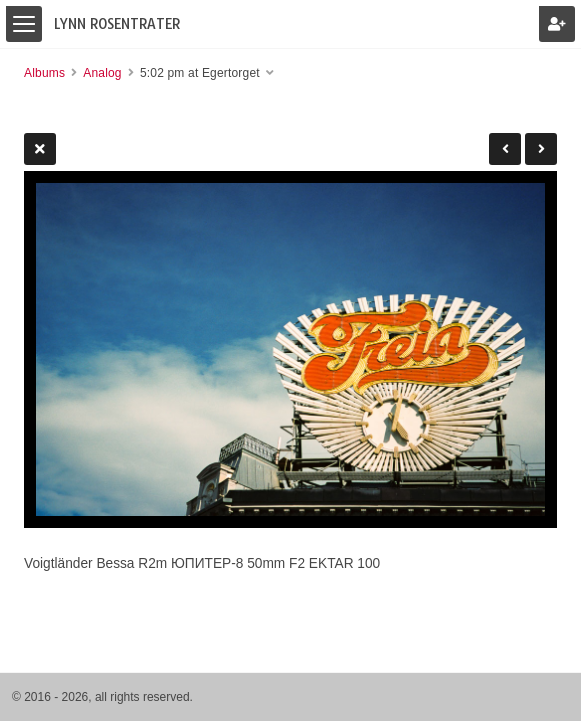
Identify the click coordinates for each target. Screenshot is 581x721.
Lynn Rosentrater (117, 24)
